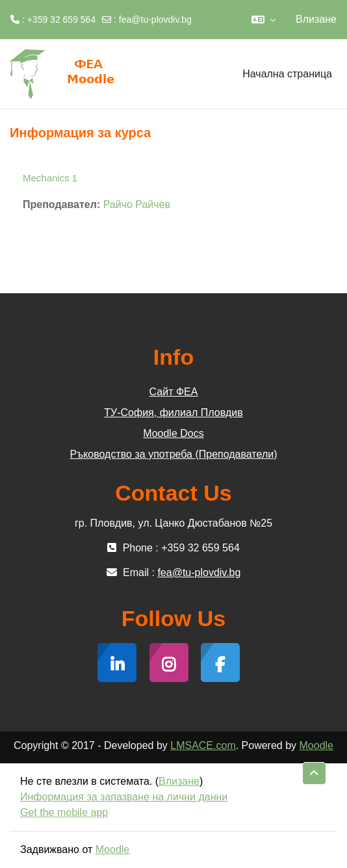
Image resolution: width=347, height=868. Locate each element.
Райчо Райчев (137, 204)
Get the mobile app (64, 812)
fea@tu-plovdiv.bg (155, 20)
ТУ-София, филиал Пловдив (173, 413)
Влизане (316, 19)
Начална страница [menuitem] (287, 74)
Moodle (316, 745)
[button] (263, 20)
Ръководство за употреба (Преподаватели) (174, 454)
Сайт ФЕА (174, 392)
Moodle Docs (173, 433)
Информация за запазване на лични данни (124, 797)
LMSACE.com (203, 745)
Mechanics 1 (50, 178)
